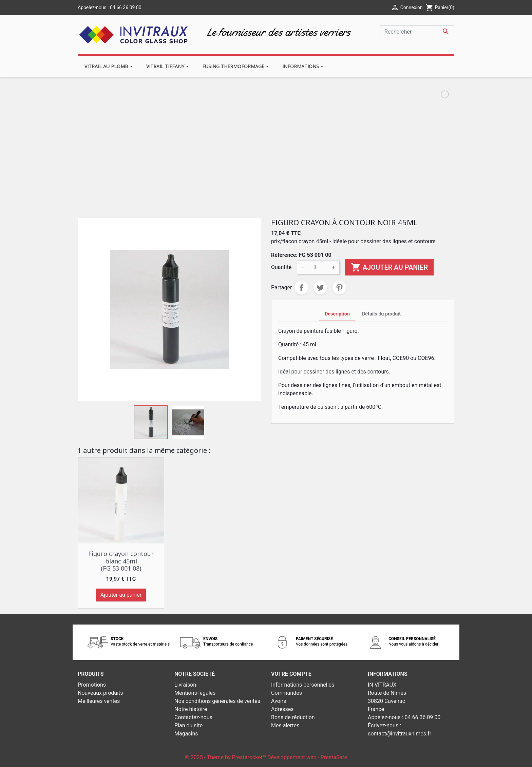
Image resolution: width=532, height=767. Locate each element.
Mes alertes (285, 725)
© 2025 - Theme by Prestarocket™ (226, 757)
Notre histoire (191, 709)
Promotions (92, 685)
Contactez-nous (193, 717)
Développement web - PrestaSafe (307, 757)
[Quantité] (318, 267)
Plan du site (188, 725)
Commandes (287, 693)
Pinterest (339, 288)
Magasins (186, 734)
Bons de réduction (293, 717)
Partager (301, 288)
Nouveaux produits (100, 693)
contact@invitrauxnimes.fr (400, 734)
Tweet (320, 288)
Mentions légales (195, 693)
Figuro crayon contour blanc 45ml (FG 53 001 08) (121, 561)
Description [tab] (337, 314)
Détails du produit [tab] (381, 314)
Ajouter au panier (389, 267)
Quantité (281, 267)
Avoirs (279, 701)
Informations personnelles (303, 685)
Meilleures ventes (99, 701)
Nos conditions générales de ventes (217, 701)
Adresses (282, 709)
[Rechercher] (417, 32)
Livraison (185, 685)
